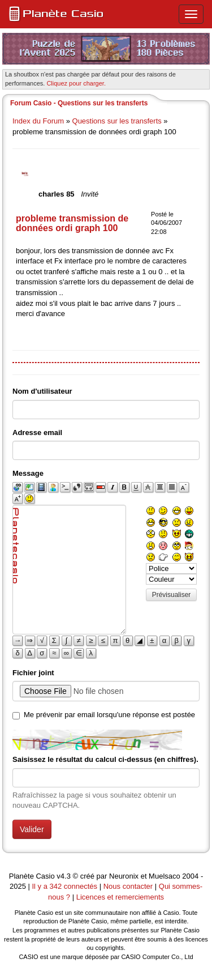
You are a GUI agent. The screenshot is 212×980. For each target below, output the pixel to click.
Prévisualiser (172, 595)
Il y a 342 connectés (65, 886)
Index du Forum (38, 121)
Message (28, 473)
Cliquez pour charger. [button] (76, 83)
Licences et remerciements (120, 897)
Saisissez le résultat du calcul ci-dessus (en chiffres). (105, 759)
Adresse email (37, 433)
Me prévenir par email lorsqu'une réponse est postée (109, 715)
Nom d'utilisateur (42, 391)
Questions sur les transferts (117, 121)
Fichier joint (33, 673)
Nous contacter (128, 886)
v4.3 (64, 876)
